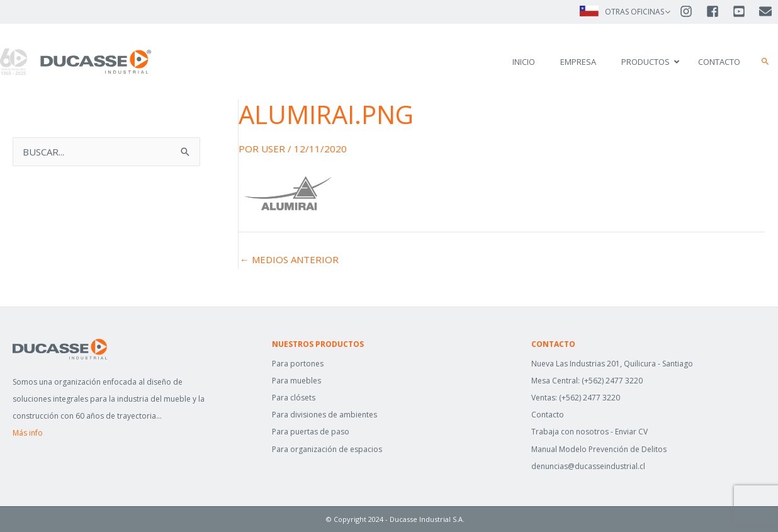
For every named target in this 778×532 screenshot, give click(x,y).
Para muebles (296, 381)
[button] (765, 62)
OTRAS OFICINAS (634, 12)
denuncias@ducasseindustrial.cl (588, 466)
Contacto (548, 415)
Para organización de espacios (327, 449)
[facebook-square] (718, 11)
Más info (28, 433)
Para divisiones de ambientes (324, 415)
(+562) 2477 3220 (612, 381)
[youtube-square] (745, 11)
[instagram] (692, 11)
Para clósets (294, 398)
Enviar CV (631, 432)
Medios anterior (289, 260)
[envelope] (766, 11)
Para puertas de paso (311, 432)
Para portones (298, 364)
